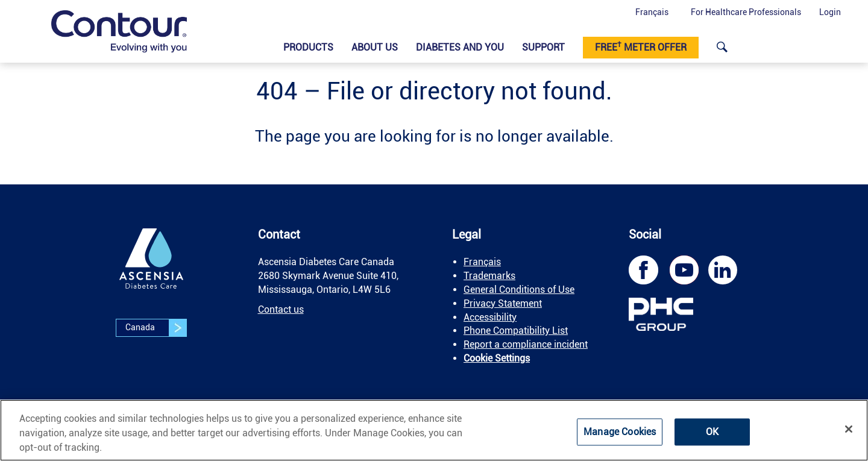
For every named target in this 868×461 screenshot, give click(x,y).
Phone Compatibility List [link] (516, 331)
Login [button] (830, 12)
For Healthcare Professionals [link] (746, 12)
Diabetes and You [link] (460, 47)
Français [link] (482, 262)
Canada (156, 328)
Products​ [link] (308, 47)
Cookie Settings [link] (497, 358)
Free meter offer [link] (641, 47)
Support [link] (543, 47)
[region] (434, 430)
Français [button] (652, 12)
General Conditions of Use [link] (519, 290)
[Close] (849, 429)
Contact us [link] (281, 309)
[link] (119, 31)
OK (712, 432)
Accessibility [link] (490, 317)
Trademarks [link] (489, 276)
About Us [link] (375, 47)
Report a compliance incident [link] (526, 344)
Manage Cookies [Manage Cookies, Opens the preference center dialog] (620, 432)
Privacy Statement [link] (503, 303)
